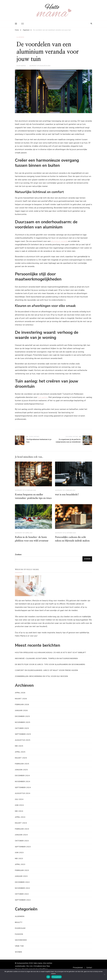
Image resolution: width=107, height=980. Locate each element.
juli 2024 (19, 804)
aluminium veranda (59, 241)
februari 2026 (22, 709)
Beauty (19, 927)
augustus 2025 (23, 744)
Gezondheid (21, 945)
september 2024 (23, 792)
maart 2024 (21, 827)
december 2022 (22, 887)
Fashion (19, 939)
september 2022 (23, 904)
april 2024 (20, 821)
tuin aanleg (43, 397)
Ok (48, 977)
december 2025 (22, 721)
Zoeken (18, 559)
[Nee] (104, 974)
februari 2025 (22, 768)
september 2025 (23, 739)
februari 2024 (22, 833)
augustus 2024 (23, 798)
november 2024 (23, 786)
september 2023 (23, 851)
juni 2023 (19, 857)
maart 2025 (21, 762)
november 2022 (23, 893)
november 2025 (23, 727)
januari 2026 (21, 715)
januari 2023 (21, 881)
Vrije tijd (19, 950)
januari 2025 (21, 774)
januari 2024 (21, 839)
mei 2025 (19, 750)
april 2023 (20, 869)
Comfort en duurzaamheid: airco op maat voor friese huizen (46, 675)
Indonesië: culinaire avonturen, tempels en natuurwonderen (46, 663)
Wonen (18, 956)
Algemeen (20, 37)
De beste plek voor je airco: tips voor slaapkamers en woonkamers (50, 669)
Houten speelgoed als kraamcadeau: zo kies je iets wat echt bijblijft (51, 657)
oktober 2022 (22, 898)
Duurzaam (20, 933)
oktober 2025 (22, 733)
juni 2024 (19, 810)
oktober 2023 (22, 845)
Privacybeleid (56, 977)
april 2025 (20, 756)
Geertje (23, 66)
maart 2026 (21, 703)
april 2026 (20, 697)
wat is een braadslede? (67, 495)
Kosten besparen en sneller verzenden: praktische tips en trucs (31, 498)
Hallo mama (38, 968)
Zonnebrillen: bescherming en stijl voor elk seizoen (41, 681)
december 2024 (22, 780)
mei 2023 (19, 863)
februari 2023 (22, 875)
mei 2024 (19, 816)
